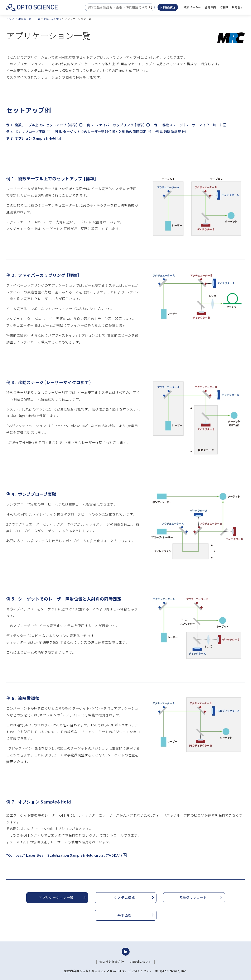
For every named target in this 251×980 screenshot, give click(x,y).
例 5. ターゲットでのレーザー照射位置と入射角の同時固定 (101, 131)
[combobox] (118, 7)
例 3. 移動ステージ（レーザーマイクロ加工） (188, 125)
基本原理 (124, 915)
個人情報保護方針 (112, 962)
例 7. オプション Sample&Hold (31, 138)
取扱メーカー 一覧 (29, 19)
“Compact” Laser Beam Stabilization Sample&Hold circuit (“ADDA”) (67, 855)
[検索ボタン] (151, 7)
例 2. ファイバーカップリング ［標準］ (116, 125)
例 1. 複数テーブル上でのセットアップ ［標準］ (42, 125)
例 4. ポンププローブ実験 (26, 131)
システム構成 (125, 897)
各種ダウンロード (193, 897)
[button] (211, 7)
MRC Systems (52, 19)
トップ (10, 19)
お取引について (141, 962)
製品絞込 (168, 7)
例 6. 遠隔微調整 (168, 131)
